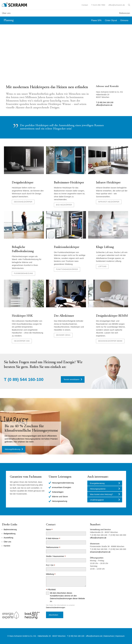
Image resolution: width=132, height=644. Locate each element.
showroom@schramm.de (100, 552)
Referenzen (125, 13)
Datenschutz (109, 636)
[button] (129, 5)
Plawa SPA (96, 20)
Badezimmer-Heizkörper (69, 183)
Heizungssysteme (98, 489)
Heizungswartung (60, 501)
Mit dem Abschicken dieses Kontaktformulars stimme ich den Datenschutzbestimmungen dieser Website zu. (67, 597)
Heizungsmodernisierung (63, 483)
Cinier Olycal (111, 20)
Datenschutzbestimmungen (56, 608)
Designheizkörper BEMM (112, 316)
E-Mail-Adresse (53, 538)
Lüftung (102, 267)
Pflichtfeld (51, 590)
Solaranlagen (58, 492)
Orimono (124, 20)
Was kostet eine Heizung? (101, 494)
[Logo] (14, 5)
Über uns (6, 13)
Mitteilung (51, 574)
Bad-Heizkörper (64, 205)
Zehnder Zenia (63, 335)
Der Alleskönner (64, 316)
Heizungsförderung (12, 449)
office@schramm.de (117, 5)
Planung (9, 20)
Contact (85, 5)
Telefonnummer (53, 547)
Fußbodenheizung (23, 273)
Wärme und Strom (60, 497)
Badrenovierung (10, 529)
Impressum (120, 636)
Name (49, 530)
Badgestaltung (10, 534)
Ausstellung (8, 538)
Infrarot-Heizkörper (108, 183)
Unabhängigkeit (97, 500)
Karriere (7, 546)
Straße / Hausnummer (56, 556)
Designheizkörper (23, 183)
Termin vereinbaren (72, 379)
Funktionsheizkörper (67, 247)
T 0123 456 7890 (98, 5)
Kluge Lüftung (105, 247)
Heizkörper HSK (22, 316)
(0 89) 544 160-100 (26, 379)
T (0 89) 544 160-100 (105, 102)
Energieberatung (97, 483)
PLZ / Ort (51, 565)
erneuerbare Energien (62, 487)
